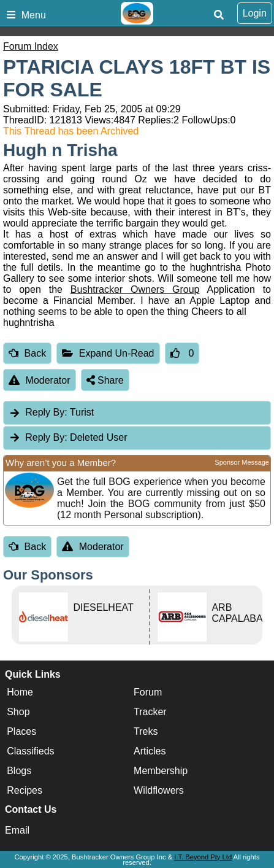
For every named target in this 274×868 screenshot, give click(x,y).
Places (21, 731)
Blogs (19, 771)
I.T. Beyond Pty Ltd (203, 857)
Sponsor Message (242, 462)
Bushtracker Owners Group (135, 289)
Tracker (150, 712)
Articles (150, 751)
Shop (18, 712)
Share (105, 380)
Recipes (25, 790)
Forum (148, 692)
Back (27, 353)
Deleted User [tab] (68, 437)
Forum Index (31, 46)
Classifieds (30, 751)
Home (20, 692)
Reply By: (46, 412)
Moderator (40, 380)
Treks (146, 731)
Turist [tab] (51, 412)
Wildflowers (159, 790)
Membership (161, 771)
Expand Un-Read (108, 353)
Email (17, 830)
